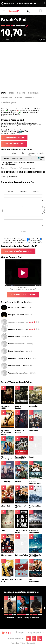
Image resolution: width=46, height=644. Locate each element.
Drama (10, 130)
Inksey (11, 307)
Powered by (9, 177)
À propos (20, 633)
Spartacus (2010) (5, 407)
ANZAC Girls (6, 506)
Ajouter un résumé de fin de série (18, 251)
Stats (4, 93)
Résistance (34, 431)
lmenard (11, 344)
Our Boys (19, 579)
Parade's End (15, 133)
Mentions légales (16, 639)
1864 (3, 530)
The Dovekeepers (7, 458)
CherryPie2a (13, 358)
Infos (12, 93)
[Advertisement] (23, 66)
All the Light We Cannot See (35, 556)
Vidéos (19, 98)
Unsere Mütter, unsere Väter (21, 458)
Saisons (21, 93)
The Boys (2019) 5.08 (27, 3)
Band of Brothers (19, 407)
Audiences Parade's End (14, 138)
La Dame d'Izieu (21, 555)
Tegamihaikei (13, 373)
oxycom (11, 366)
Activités (29, 98)
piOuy (6, 3)
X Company (6, 482)
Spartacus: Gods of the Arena (6, 432)
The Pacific (33, 406)
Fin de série (7, 98)
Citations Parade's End (14, 144)
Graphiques (34, 93)
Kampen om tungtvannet (34, 531)
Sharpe (18, 482)
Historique (24, 130)
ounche (11, 322)
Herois (32, 457)
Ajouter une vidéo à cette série (23, 295)
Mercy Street (6, 555)
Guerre (16, 130)
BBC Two (25, 132)
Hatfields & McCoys (20, 432)
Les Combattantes (35, 580)
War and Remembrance (35, 482)
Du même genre (9, 103)
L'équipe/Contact (36, 633)
